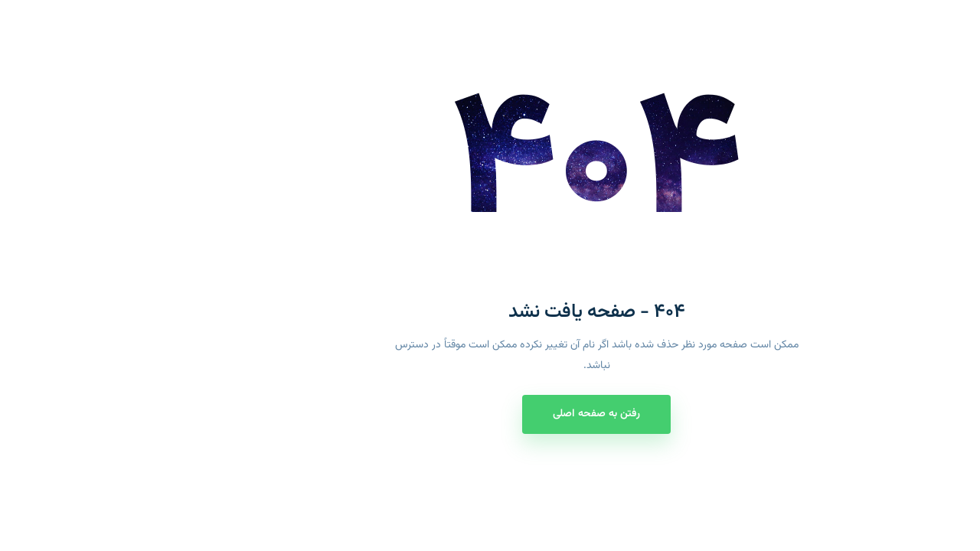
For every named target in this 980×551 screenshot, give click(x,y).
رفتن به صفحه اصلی (490, 414)
